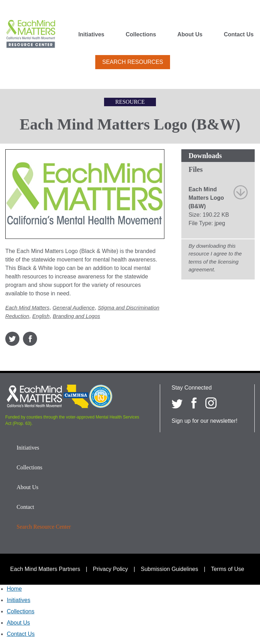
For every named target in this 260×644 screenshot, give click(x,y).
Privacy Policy (110, 569)
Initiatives (91, 35)
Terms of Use (228, 569)
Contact (25, 507)
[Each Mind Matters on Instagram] (211, 403)
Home (14, 589)
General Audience (74, 308)
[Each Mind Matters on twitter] (177, 403)
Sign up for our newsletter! (204, 421)
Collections (141, 35)
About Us (190, 35)
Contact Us (238, 35)
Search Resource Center (44, 527)
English (41, 316)
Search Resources (133, 62)
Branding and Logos (77, 316)
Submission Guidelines (170, 569)
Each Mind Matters (27, 308)
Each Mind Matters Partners (45, 569)
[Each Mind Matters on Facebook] (194, 403)
